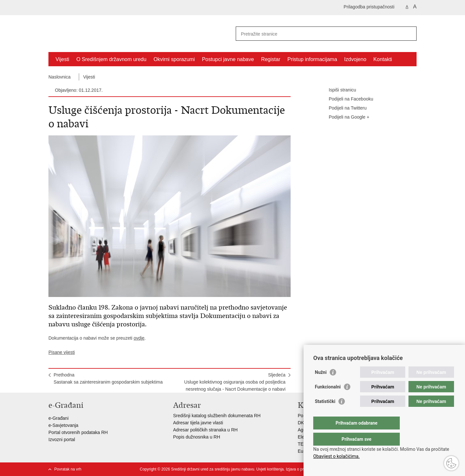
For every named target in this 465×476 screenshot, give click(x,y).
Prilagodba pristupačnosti (369, 7)
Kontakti (383, 59)
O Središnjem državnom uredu (111, 59)
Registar (271, 59)
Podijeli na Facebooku (346, 99)
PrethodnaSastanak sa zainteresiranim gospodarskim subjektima (108, 378)
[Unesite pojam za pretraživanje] (319, 34)
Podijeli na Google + (345, 117)
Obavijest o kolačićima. (336, 456)
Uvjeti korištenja (270, 469)
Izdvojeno (355, 59)
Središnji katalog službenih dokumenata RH (217, 416)
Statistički (325, 414)
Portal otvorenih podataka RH (78, 432)
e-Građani (58, 418)
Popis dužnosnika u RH (197, 437)
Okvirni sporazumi (174, 59)
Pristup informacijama (312, 59)
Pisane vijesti (62, 352)
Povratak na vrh (68, 469)
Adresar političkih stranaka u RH (205, 430)
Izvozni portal (62, 439)
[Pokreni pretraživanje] (409, 34)
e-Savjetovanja (63, 425)
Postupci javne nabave (228, 59)
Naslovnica (59, 77)
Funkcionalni (328, 400)
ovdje (139, 338)
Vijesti (62, 59)
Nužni (321, 385)
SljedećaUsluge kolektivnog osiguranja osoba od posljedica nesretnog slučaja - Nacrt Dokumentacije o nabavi (235, 382)
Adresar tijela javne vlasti (198, 423)
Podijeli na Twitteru (343, 108)
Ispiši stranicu (338, 90)
